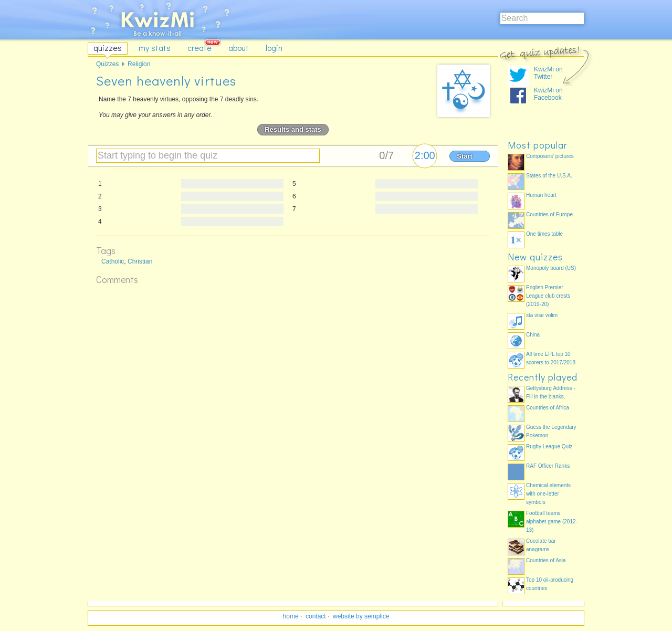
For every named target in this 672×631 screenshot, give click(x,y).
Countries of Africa (548, 408)
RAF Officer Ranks (548, 466)
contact (316, 616)
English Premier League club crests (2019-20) (548, 296)
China (533, 335)
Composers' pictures (550, 156)
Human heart (541, 195)
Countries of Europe (549, 214)
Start (465, 156)
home (291, 616)
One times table (544, 234)
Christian (140, 261)
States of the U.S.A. (549, 176)
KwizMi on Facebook (548, 94)
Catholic (113, 261)
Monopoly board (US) (551, 268)
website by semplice (361, 616)
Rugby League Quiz (549, 446)
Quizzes (107, 64)
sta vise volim (542, 315)
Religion (139, 64)
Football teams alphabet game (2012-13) (552, 522)
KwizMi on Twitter (548, 73)
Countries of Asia (546, 560)
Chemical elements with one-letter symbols (548, 494)
